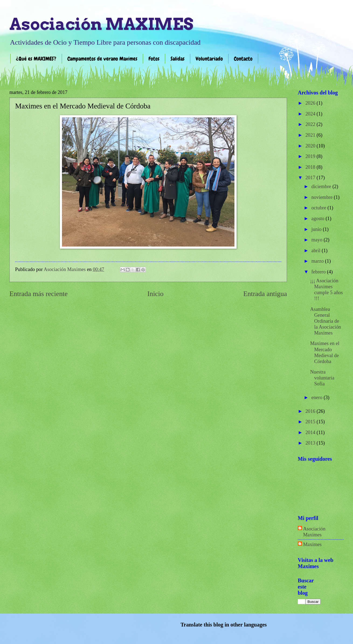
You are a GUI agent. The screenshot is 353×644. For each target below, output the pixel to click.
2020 (311, 146)
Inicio (155, 294)
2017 (311, 178)
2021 (311, 135)
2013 (311, 443)
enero (318, 397)
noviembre (323, 197)
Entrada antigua (265, 294)
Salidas (178, 59)
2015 (311, 422)
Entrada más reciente (39, 294)
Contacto (243, 59)
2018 (311, 167)
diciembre (322, 186)
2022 (311, 124)
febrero (319, 272)
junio (317, 229)
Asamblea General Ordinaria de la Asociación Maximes (326, 321)
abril (317, 251)
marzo (318, 261)
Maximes (312, 544)
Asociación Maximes (314, 532)
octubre (320, 208)
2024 (311, 114)
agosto (319, 219)
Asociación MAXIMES (101, 24)
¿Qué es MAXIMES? (36, 59)
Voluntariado (209, 59)
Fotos (154, 59)
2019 (311, 156)
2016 (311, 411)
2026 (311, 103)
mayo (318, 240)
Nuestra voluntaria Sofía (322, 378)
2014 (311, 432)
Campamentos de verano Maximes (102, 59)
